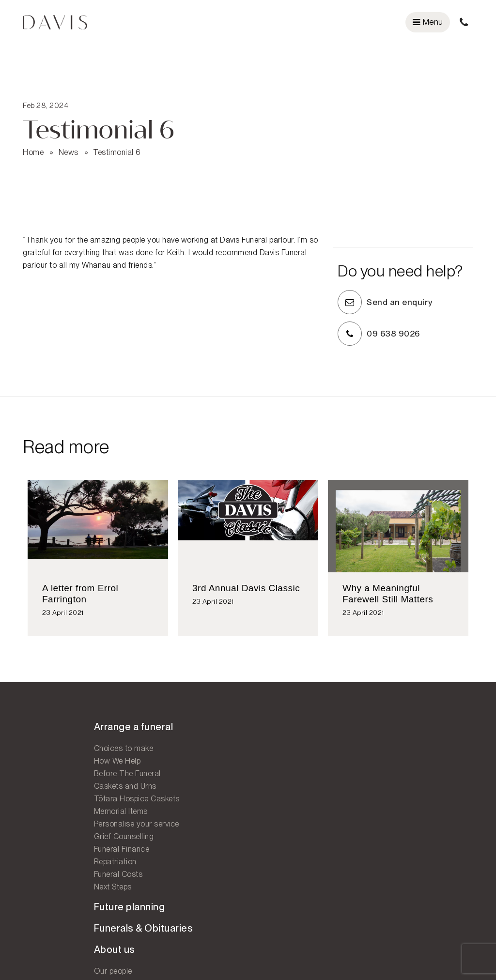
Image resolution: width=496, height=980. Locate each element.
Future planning (175, 733)
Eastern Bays (279, 780)
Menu (428, 22)
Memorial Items (50, 818)
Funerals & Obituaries (189, 754)
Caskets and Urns (54, 792)
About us (160, 776)
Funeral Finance (51, 855)
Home (33, 142)
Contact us (280, 825)
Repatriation (44, 868)
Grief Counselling (53, 843)
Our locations (286, 733)
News (69, 142)
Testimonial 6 (117, 142)
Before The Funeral (56, 780)
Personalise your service (65, 830)
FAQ (147, 835)
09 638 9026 (403, 329)
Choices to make (53, 755)
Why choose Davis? (174, 822)
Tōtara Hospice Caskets (66, 805)
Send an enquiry (410, 298)
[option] (98, 564)
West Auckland (281, 792)
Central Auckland (285, 755)
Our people (158, 797)
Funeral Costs (47, 880)
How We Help (46, 767)
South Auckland (283, 805)
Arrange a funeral (62, 733)
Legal (450, 955)
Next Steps (42, 893)
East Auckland (281, 767)
